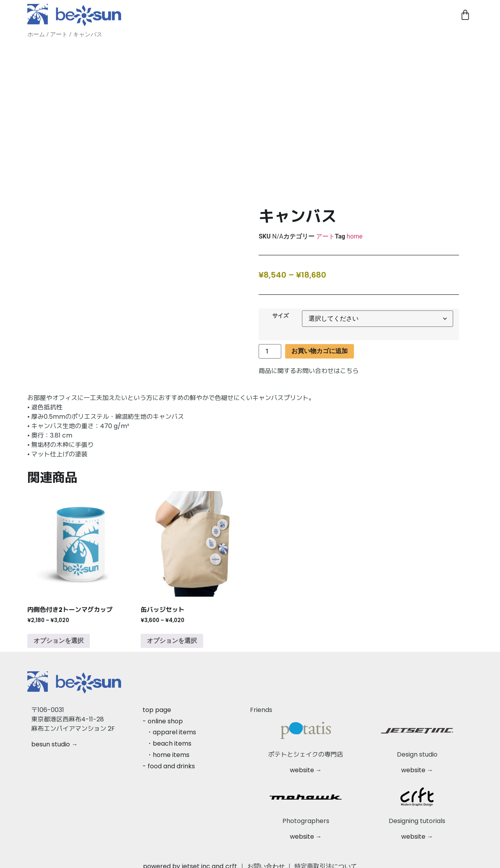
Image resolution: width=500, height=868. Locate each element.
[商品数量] (270, 346)
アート (59, 34)
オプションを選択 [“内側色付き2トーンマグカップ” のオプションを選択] (59, 635)
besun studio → (54, 739)
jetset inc (196, 861)
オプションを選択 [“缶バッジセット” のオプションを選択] (172, 635)
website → (306, 765)
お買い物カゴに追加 (320, 345)
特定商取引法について (326, 861)
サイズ (280, 310)
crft (231, 861)
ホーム (36, 34)
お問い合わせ (266, 861)
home (355, 231)
